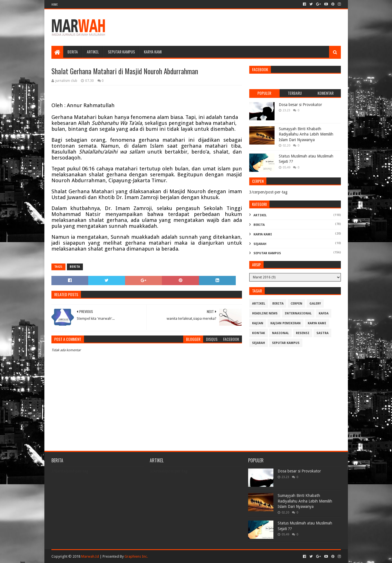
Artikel (93, 52)
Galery (315, 304)
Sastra (322, 333)
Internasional (298, 313)
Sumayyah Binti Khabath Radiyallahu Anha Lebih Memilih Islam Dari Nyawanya (306, 134)
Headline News (265, 313)
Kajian (258, 323)
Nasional (280, 333)
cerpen (296, 304)
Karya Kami (153, 52)
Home (55, 4)
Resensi (303, 333)
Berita (73, 52)
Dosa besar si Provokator (300, 105)
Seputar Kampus (121, 52)
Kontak (259, 333)
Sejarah (260, 244)
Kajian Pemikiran (285, 323)
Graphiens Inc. (136, 556)
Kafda (324, 313)
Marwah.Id (90, 556)
